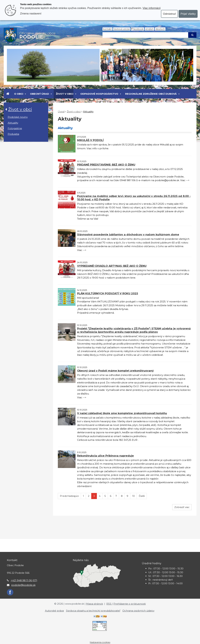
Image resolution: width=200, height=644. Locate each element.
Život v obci (65, 94)
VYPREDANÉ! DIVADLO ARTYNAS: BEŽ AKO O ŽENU (112, 266)
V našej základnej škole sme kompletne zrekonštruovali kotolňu (122, 413)
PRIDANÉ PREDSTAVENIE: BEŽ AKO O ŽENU (106, 165)
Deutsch (160, 29)
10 (133, 496)
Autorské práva (54, 611)
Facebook (138, 29)
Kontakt (107, 29)
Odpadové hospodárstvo (99, 94)
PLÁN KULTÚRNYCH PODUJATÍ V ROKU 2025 (108, 293)
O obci (19, 94)
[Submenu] (25, 94)
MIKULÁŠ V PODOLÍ (90, 140)
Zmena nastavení (31, 13)
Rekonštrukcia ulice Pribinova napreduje (105, 456)
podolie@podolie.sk (23, 585)
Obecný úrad (40, 94)
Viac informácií (152, 8)
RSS (109, 604)
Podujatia (13, 134)
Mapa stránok (95, 604)
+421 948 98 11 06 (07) (24, 580)
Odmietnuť (169, 14)
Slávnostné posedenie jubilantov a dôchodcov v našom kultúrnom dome (128, 234)
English (149, 29)
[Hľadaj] (145, 35)
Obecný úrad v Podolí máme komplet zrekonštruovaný (115, 371)
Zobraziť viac (182, 507)
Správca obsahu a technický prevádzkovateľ (93, 611)
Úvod (61, 112)
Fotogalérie (15, 128)
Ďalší (142, 496)
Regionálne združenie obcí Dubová (151, 94)
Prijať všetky (188, 14)
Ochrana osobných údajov (138, 611)
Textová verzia (122, 29)
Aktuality (13, 123)
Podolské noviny (18, 117)
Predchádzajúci (69, 496)
